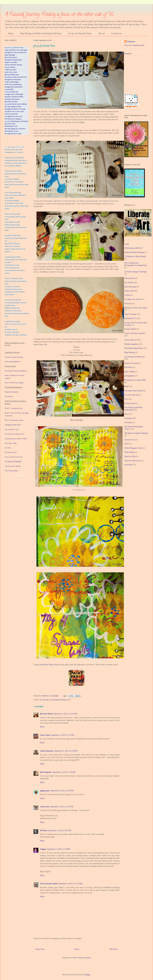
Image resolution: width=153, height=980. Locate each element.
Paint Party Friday (47, 665)
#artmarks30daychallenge (134, 252)
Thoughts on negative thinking (136, 433)
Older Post (114, 949)
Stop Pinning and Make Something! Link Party (41, 33)
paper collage (129, 372)
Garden (127, 295)
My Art (102, 33)
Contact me (117, 33)
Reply (42, 727)
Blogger (87, 975)
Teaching (128, 422)
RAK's (127, 386)
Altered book (129, 278)
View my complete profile (134, 45)
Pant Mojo (128, 367)
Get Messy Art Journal (133, 299)
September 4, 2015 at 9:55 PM (60, 831)
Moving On (9, 396)
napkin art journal (131, 363)
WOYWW (128, 465)
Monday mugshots (131, 344)
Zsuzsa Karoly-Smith (49, 884)
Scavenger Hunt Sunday (134, 391)
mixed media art (131, 340)
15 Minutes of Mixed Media (135, 256)
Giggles (43, 849)
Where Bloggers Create (133, 448)
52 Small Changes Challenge (135, 272)
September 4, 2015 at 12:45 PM (65, 714)
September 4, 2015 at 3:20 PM (62, 791)
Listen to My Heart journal (135, 333)
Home (11, 33)
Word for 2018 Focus (132, 461)
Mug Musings (130, 352)
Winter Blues (129, 452)
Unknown (131, 42)
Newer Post (40, 949)
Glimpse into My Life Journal (136, 308)
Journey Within (130, 329)
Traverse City (130, 440)
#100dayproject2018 (132, 248)
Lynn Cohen (45, 735)
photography (129, 376)
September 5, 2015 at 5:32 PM (58, 849)
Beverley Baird (46, 714)
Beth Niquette (46, 772)
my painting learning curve (60, 700)
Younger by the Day (12, 425)
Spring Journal (130, 403)
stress (126, 414)
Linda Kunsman (47, 751)
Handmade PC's (130, 318)
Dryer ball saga (130, 287)
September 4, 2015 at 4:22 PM (62, 807)
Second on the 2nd (131, 395)
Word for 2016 (130, 456)
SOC (126, 399)
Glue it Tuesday (130, 314)
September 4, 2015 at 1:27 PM (62, 735)
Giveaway (128, 304)
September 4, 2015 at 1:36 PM (64, 772)
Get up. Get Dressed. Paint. (80, 33)
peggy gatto (45, 791)
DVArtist (44, 831)
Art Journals (44, 700)
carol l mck (45, 807)
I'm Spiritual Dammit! (13, 462)
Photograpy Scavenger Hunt (135, 380)
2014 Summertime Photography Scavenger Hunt (136, 264)
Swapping (128, 418)
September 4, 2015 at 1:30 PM (66, 751)
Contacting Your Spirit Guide (15, 439)
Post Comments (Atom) (82, 958)
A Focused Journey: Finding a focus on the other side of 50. (59, 15)
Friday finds (129, 291)
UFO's (127, 444)
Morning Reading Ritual (134, 348)
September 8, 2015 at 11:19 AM (70, 884)
